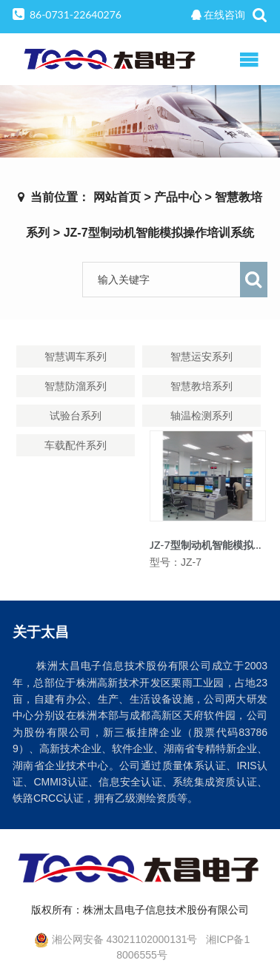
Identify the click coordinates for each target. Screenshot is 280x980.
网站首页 (117, 197)
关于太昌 (41, 631)
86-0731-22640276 (76, 14)
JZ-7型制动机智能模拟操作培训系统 (159, 233)
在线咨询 (219, 14)
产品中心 (178, 197)
